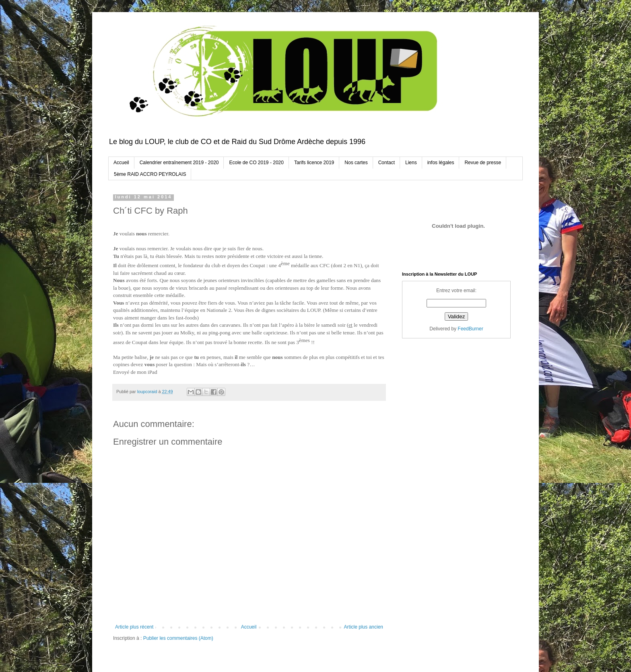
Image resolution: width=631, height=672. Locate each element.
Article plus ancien (364, 627)
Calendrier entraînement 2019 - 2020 (179, 163)
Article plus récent (134, 627)
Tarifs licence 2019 (314, 163)
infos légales (441, 163)
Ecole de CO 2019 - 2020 (256, 163)
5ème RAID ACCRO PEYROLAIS (150, 174)
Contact (387, 163)
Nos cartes (356, 163)
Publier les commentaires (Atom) (178, 638)
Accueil (121, 163)
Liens (411, 163)
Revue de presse (483, 163)
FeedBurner (470, 329)
